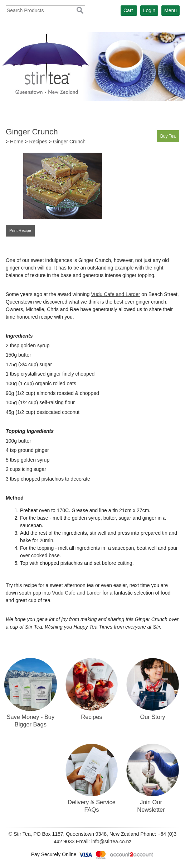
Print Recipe (20, 230)
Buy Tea (168, 136)
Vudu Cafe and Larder (115, 294)
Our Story (153, 717)
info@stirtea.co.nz (111, 841)
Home (17, 142)
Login (149, 10)
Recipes (38, 142)
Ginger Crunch (69, 142)
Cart (128, 10)
